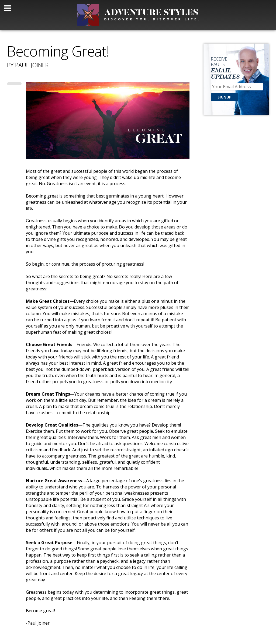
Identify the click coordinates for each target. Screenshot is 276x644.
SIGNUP (225, 97)
